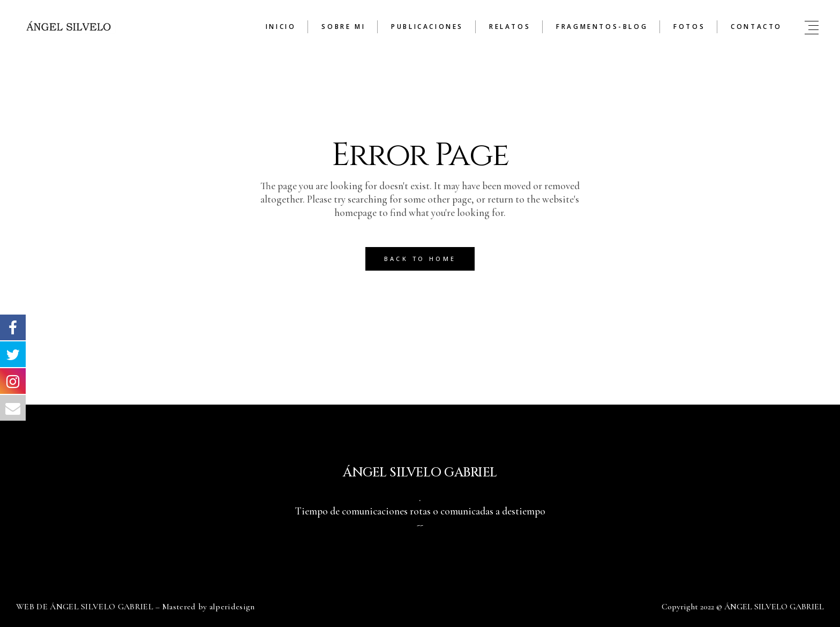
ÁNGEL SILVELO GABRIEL (774, 607)
